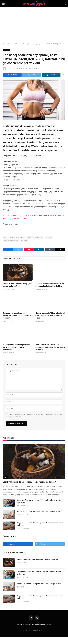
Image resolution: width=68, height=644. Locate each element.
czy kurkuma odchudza (35, 237)
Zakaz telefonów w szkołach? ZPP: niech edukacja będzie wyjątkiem (50, 285)
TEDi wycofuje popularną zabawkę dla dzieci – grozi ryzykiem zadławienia (17, 347)
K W (9, 69)
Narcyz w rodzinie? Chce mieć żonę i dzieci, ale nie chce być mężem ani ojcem (50, 316)
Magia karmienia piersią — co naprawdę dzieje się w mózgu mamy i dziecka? (50, 347)
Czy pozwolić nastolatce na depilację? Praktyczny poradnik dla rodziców (17, 316)
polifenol (24, 241)
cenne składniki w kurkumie (14, 237)
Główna (7, 50)
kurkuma (49, 237)
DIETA (6, 477)
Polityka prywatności (42, 625)
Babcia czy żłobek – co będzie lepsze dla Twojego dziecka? (40, 512)
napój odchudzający (11, 241)
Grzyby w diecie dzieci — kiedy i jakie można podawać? (18, 285)
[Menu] (4, 4)
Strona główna (23, 625)
